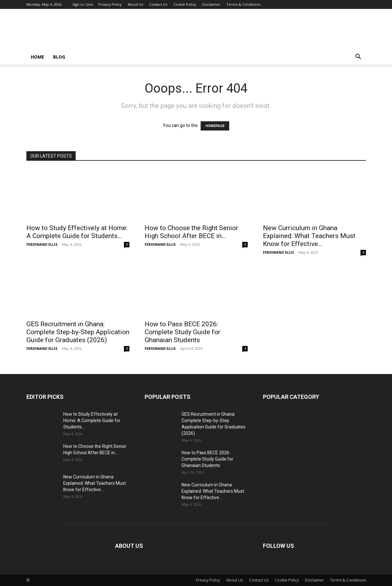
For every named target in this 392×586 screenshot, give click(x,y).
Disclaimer (211, 4)
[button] (358, 57)
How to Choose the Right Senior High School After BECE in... (191, 232)
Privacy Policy (110, 4)
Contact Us (158, 4)
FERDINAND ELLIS (42, 244)
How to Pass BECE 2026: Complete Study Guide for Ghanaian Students (182, 332)
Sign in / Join (83, 4)
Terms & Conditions (243, 4)
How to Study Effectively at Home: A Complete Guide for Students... (77, 232)
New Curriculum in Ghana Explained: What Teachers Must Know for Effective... (309, 236)
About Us (135, 4)
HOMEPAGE (215, 126)
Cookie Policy (185, 4)
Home (38, 57)
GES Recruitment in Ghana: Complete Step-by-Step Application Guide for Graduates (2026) (78, 332)
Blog (59, 57)
